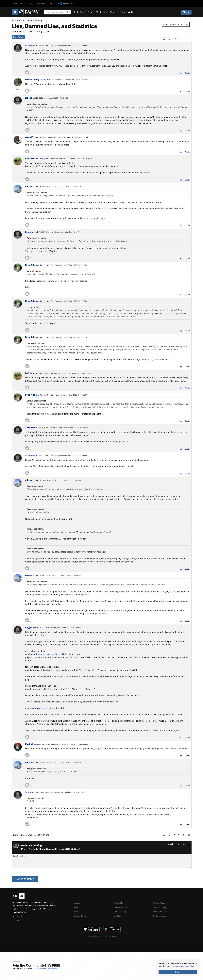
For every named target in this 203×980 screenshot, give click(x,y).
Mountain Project (122, 911)
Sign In (186, 12)
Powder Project (160, 911)
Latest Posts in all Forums (176, 24)
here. (123, 248)
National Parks (160, 915)
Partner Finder (81, 915)
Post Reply (18, 37)
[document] (178, 968)
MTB (23, 3)
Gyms (91, 12)
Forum (123, 12)
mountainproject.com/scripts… (40, 708)
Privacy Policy (188, 966)
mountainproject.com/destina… (46, 654)
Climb (14, 3)
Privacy (115, 936)
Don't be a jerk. (184, 844)
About (77, 903)
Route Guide (79, 12)
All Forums (17, 21)
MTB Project (119, 915)
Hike (31, 3)
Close (178, 972)
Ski (51, 3)
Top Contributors (122, 907)
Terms (108, 936)
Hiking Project (160, 903)
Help (76, 907)
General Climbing (33, 21)
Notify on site (42, 31)
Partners (113, 12)
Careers (16, 920)
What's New (101, 12)
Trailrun (41, 3)
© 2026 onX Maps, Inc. (94, 936)
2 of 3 (176, 38)
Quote (187, 73)
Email (29, 31)
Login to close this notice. (47, 969)
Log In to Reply (25, 879)
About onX (18, 916)
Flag (180, 73)
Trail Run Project (161, 907)
